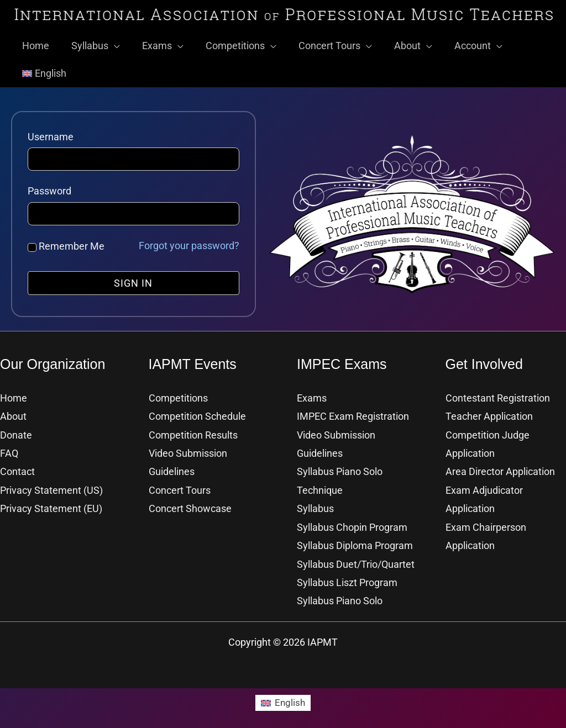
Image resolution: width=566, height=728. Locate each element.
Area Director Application (500, 467)
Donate (16, 431)
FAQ (9, 449)
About (13, 412)
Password (49, 186)
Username (51, 132)
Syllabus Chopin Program (352, 523)
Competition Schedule (197, 412)
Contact (17, 467)
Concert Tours (180, 486)
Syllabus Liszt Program (347, 578)
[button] (111, 41)
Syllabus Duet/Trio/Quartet (356, 560)
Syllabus (315, 504)
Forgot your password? (189, 241)
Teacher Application (489, 412)
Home (14, 394)
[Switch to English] (283, 698)
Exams (312, 394)
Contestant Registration (498, 394)
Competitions (178, 394)
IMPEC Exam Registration (353, 412)
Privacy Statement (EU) (51, 504)
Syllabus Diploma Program (355, 541)
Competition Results (193, 431)
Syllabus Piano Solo (340, 596)
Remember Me (66, 242)
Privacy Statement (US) (51, 486)
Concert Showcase (190, 504)
